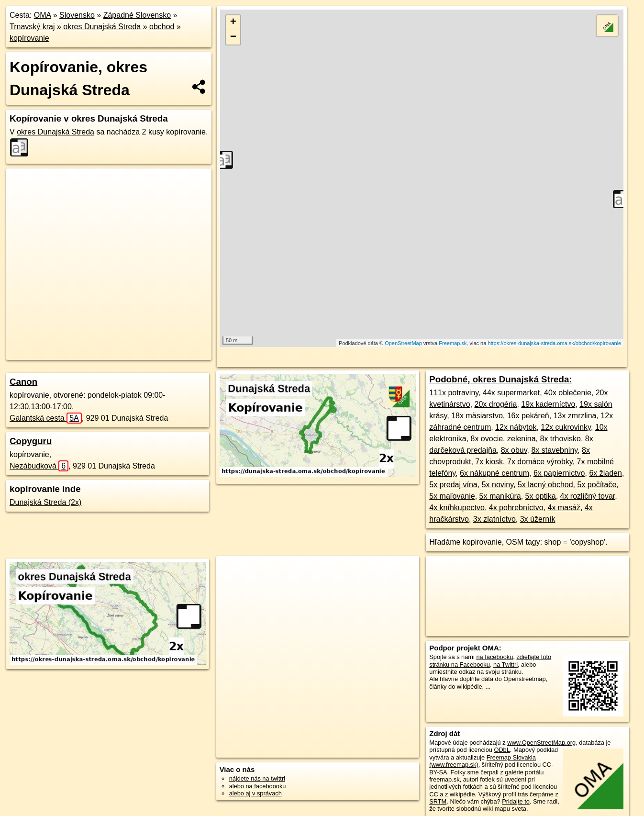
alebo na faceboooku (258, 786)
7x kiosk (489, 462)
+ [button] (233, 22)
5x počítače (597, 485)
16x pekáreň (528, 416)
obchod (162, 27)
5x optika (541, 496)
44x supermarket (511, 393)
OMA (43, 15)
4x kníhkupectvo (457, 508)
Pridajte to (516, 801)
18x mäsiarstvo (477, 416)
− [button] (233, 37)
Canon (23, 382)
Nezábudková (39, 466)
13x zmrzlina (575, 416)
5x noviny (498, 485)
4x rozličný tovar (588, 496)
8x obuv (514, 450)
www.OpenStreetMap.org (541, 743)
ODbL (502, 750)
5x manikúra (500, 496)
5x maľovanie (452, 496)
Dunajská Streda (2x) (45, 502)
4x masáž (564, 508)
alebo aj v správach (255, 793)
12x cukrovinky (566, 427)
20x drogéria (496, 404)
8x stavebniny (554, 450)
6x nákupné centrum (494, 473)
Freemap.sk (453, 343)
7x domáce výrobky (540, 462)
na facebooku (494, 657)
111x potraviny (454, 393)
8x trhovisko (561, 439)
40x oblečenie (568, 393)
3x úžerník (538, 519)
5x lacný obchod (545, 485)
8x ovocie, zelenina (503, 439)
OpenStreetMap (403, 343)
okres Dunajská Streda (102, 27)
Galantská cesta (46, 418)
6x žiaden (605, 473)
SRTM (438, 801)
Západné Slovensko (137, 15)
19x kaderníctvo (548, 404)
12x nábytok (516, 427)
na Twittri (505, 665)
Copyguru (31, 441)
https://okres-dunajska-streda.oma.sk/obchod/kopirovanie (554, 343)
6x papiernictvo (559, 473)
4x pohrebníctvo (516, 508)
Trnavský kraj (32, 27)
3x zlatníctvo (494, 519)
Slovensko (77, 15)
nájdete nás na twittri (257, 778)
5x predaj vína (453, 485)
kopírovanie (29, 38)
